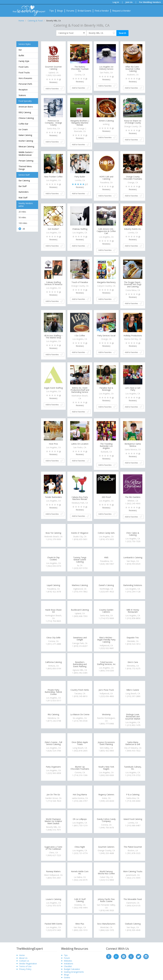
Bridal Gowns (84, 11)
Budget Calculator (72, 969)
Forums (70, 11)
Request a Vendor (121, 11)
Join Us (129, 2)
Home (22, 955)
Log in (116, 2)
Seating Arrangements (74, 972)
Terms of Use (25, 966)
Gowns (67, 977)
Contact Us (24, 961)
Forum (67, 958)
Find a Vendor (102, 11)
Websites (68, 961)
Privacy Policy (25, 969)
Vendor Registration (28, 964)
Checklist (68, 966)
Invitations (69, 964)
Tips (51, 11)
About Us (23, 958)
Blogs (60, 11)
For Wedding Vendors (150, 2)
